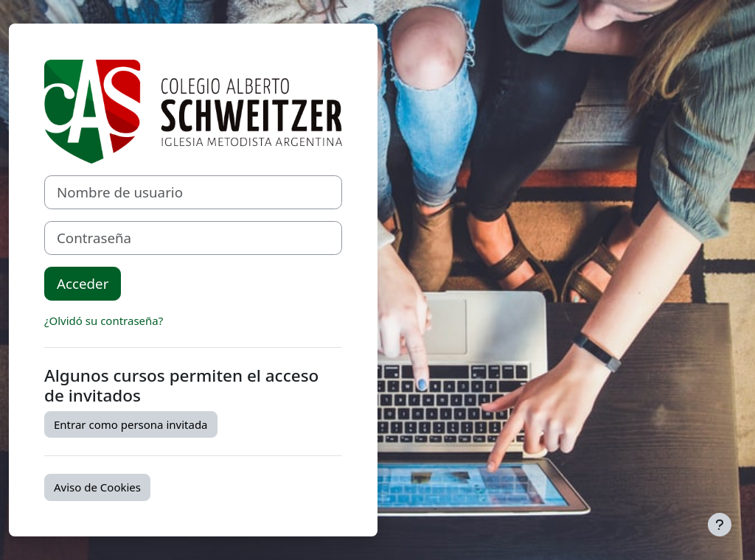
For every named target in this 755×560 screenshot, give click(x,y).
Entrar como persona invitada (131, 424)
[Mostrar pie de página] (720, 525)
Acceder (83, 283)
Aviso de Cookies (97, 487)
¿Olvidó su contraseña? (104, 321)
